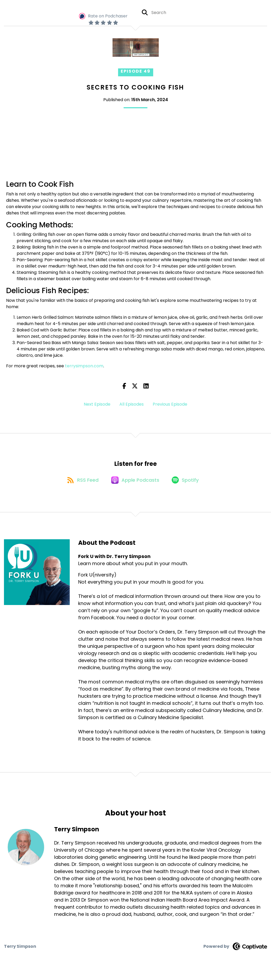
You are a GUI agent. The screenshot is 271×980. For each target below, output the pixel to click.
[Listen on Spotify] (187, 482)
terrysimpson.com (84, 366)
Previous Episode (170, 404)
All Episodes (132, 404)
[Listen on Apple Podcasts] (135, 482)
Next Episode (97, 404)
